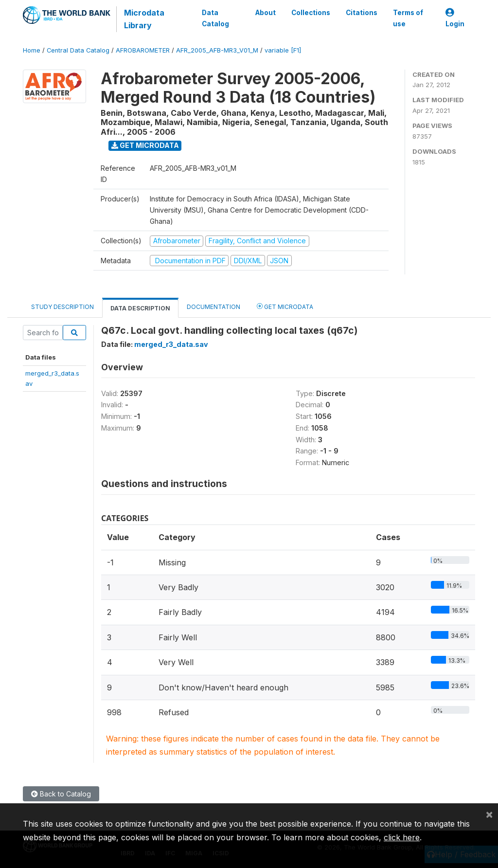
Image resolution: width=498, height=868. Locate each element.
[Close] (489, 814)
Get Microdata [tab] (285, 306)
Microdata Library (144, 19)
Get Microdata (145, 145)
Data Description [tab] (140, 308)
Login (455, 18)
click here (402, 837)
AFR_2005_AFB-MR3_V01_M (217, 50)
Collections (311, 13)
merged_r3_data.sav (171, 344)
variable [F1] (283, 50)
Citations (362, 13)
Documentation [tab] (213, 307)
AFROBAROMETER (143, 50)
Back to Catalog (61, 794)
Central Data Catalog (78, 50)
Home (32, 50)
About (266, 13)
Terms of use (408, 18)
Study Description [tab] (62, 307)
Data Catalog (215, 18)
